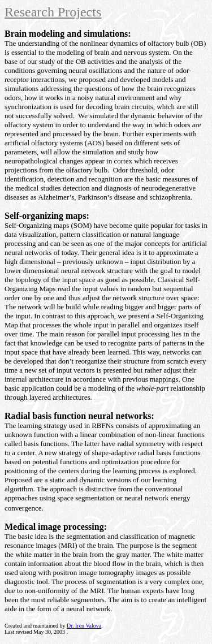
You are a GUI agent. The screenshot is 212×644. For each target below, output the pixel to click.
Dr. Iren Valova (84, 626)
